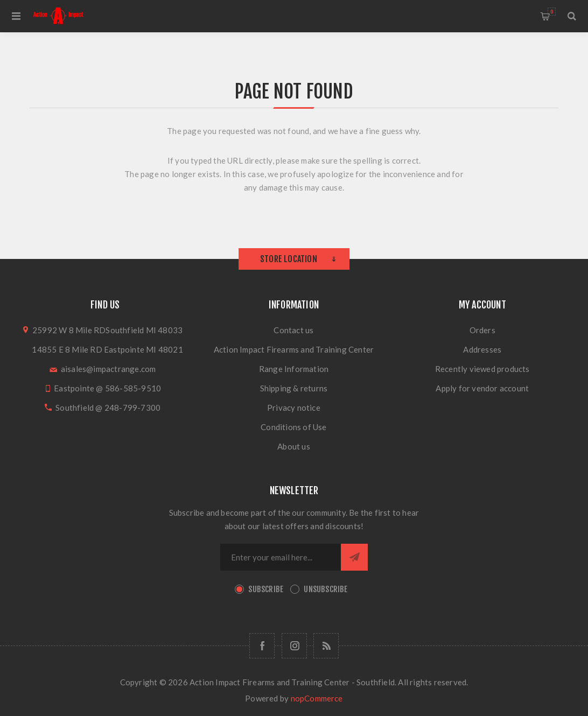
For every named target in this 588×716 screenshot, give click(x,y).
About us (294, 446)
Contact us (293, 330)
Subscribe (266, 589)
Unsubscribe (325, 589)
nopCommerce (317, 698)
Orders (482, 330)
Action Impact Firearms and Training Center (294, 349)
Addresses (482, 349)
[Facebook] (262, 646)
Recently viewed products (482, 369)
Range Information (294, 369)
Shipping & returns (294, 388)
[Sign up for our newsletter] (281, 557)
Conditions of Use (293, 427)
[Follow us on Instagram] (294, 646)
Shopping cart (552, 12)
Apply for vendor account (482, 388)
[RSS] (326, 646)
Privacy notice (294, 408)
